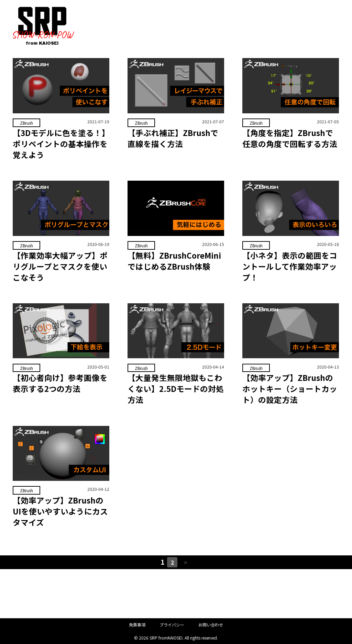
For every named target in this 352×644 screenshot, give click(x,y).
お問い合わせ (211, 625)
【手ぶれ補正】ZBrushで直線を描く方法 (173, 138)
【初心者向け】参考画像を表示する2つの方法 (60, 383)
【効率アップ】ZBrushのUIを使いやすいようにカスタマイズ (60, 511)
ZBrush (26, 123)
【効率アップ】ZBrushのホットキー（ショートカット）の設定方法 (290, 389)
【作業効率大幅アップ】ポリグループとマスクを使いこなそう (60, 266)
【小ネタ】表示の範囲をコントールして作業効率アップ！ (290, 266)
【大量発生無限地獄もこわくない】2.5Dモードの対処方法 (176, 389)
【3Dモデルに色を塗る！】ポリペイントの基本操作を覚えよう (60, 144)
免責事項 (137, 625)
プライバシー (172, 625)
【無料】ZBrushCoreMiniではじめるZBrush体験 (174, 261)
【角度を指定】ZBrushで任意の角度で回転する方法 (290, 138)
